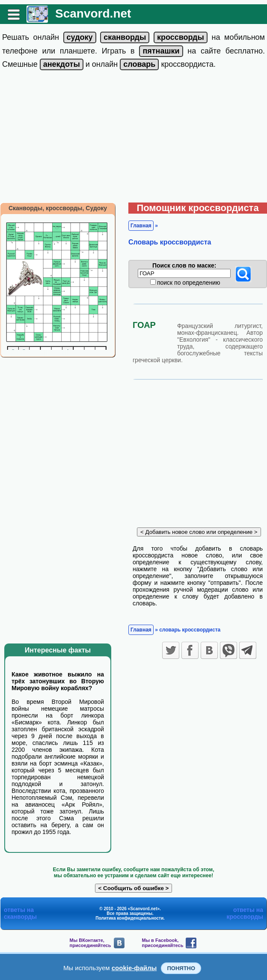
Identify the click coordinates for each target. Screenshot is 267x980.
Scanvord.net (93, 13)
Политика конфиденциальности (129, 918)
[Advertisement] (134, 138)
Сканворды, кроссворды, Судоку (58, 208)
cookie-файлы (134, 968)
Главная (141, 226)
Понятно (181, 968)
